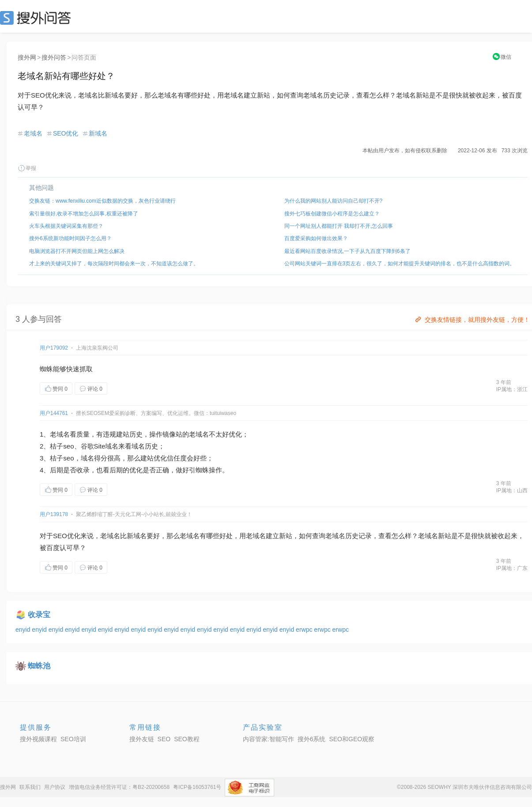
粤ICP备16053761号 (197, 787)
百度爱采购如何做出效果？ (316, 238)
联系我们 (30, 787)
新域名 (98, 133)
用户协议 (55, 787)
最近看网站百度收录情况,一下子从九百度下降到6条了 (347, 251)
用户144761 (54, 413)
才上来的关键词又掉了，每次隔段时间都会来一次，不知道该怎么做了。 (114, 264)
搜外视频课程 (38, 739)
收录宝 (39, 615)
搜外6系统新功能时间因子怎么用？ (70, 238)
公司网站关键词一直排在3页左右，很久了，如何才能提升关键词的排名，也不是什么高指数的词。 (400, 264)
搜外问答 (54, 57)
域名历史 (145, 446)
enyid (24, 630)
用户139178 (54, 514)
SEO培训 (73, 739)
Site (100, 446)
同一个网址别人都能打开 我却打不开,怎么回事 (339, 226)
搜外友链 (142, 739)
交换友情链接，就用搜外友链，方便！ (472, 320)
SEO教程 (187, 739)
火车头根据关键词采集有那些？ (66, 226)
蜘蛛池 (39, 666)
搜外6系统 (312, 739)
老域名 (33, 133)
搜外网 (27, 57)
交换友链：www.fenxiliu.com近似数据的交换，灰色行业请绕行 (102, 201)
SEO (38, 18)
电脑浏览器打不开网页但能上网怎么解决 (77, 251)
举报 (27, 168)
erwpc (305, 630)
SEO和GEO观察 (352, 739)
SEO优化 (66, 133)
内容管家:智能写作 (268, 739)
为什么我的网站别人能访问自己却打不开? (334, 201)
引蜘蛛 (199, 470)
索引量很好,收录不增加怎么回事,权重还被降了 (84, 214)
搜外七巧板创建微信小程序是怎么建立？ (332, 214)
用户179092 (54, 348)
